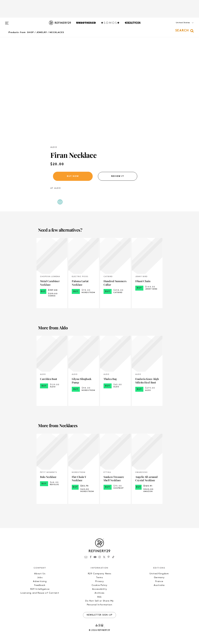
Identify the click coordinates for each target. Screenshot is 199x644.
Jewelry (42, 32)
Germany (159, 578)
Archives (99, 593)
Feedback (40, 585)
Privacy (100, 581)
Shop (31, 32)
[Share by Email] (60, 202)
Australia (159, 585)
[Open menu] (7, 21)
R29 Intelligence (40, 589)
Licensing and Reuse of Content (40, 593)
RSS (99, 597)
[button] (178, 26)
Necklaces (57, 32)
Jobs (40, 578)
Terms (99, 578)
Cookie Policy (99, 585)
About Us (40, 574)
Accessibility (99, 589)
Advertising (40, 581)
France (159, 581)
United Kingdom (159, 574)
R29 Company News (99, 574)
